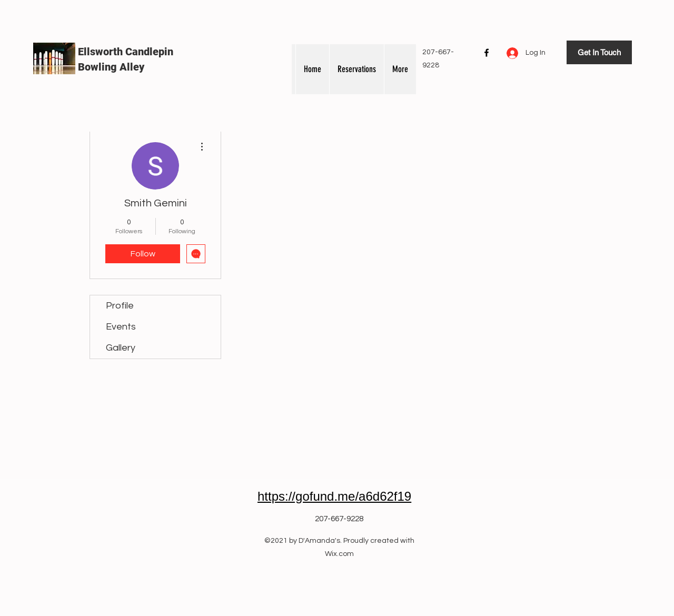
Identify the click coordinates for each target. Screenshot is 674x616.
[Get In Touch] (599, 52)
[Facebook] (487, 53)
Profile (120, 306)
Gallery (121, 348)
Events (121, 327)
